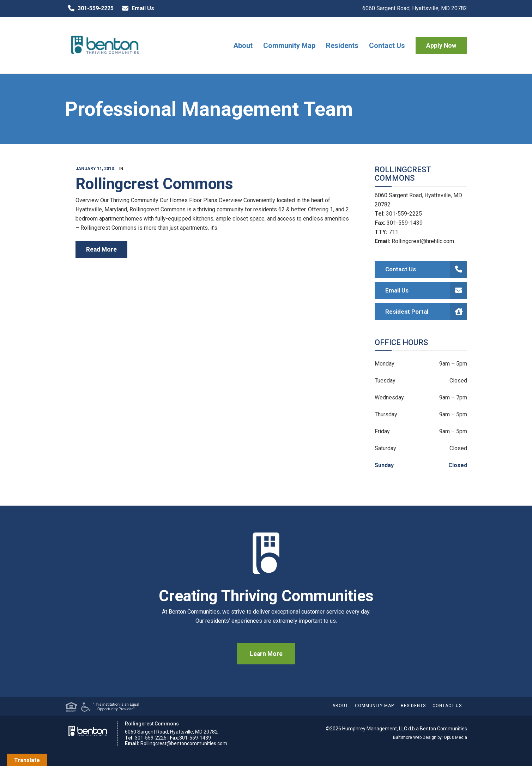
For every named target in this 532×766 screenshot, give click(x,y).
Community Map (289, 46)
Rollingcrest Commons (154, 184)
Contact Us (387, 46)
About (243, 46)
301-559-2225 (89, 8)
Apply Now (441, 46)
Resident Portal (426, 312)
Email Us (137, 8)
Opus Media (455, 737)
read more (101, 249)
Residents (342, 46)
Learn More (266, 654)
